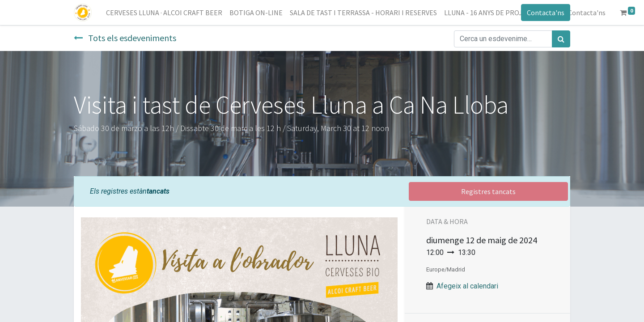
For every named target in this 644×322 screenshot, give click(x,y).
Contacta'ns (546, 13)
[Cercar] (561, 39)
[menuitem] (164, 13)
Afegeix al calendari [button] (467, 286)
